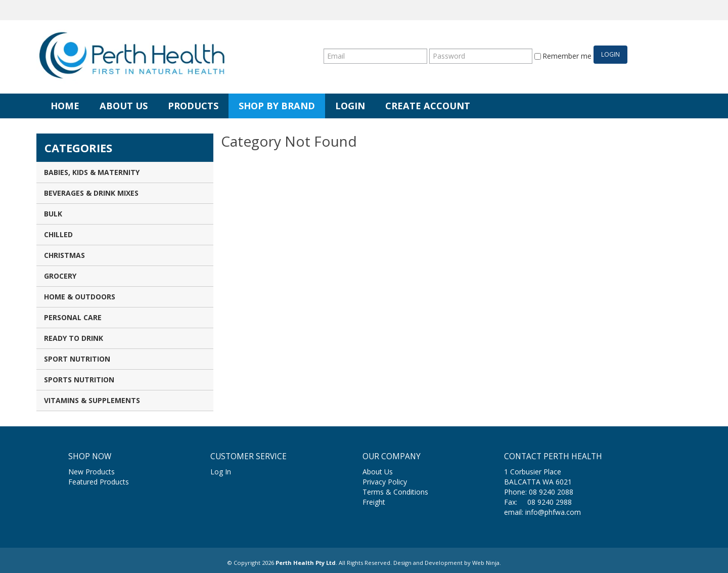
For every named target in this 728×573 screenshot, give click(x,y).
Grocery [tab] (60, 276)
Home (65, 106)
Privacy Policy (385, 482)
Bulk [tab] (53, 214)
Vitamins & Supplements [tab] (92, 400)
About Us (124, 106)
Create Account (428, 106)
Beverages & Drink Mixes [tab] (91, 193)
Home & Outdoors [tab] (80, 297)
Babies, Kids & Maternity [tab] (92, 172)
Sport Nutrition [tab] (77, 359)
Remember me (563, 56)
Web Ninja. (487, 563)
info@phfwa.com (553, 512)
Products (193, 106)
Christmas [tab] (64, 255)
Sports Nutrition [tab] (79, 380)
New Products (92, 472)
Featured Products (99, 482)
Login (350, 106)
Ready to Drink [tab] (74, 338)
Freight (374, 502)
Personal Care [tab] (73, 317)
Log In (221, 472)
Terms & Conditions (395, 492)
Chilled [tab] (58, 234)
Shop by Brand (277, 106)
